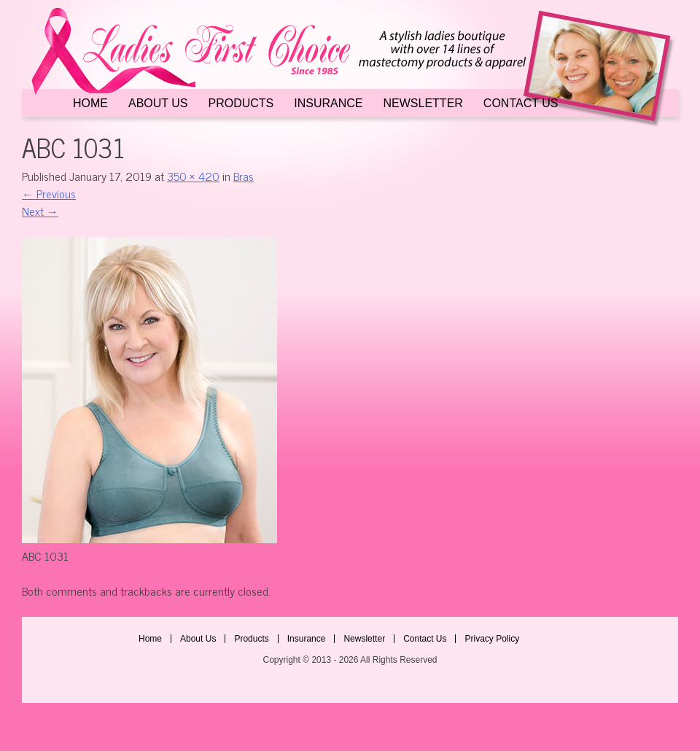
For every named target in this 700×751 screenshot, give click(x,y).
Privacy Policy (492, 639)
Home (90, 104)
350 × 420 (193, 176)
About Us (158, 104)
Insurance (328, 104)
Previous (49, 193)
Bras (244, 176)
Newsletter (423, 104)
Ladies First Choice (350, 67)
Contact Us (521, 104)
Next (40, 211)
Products (241, 104)
